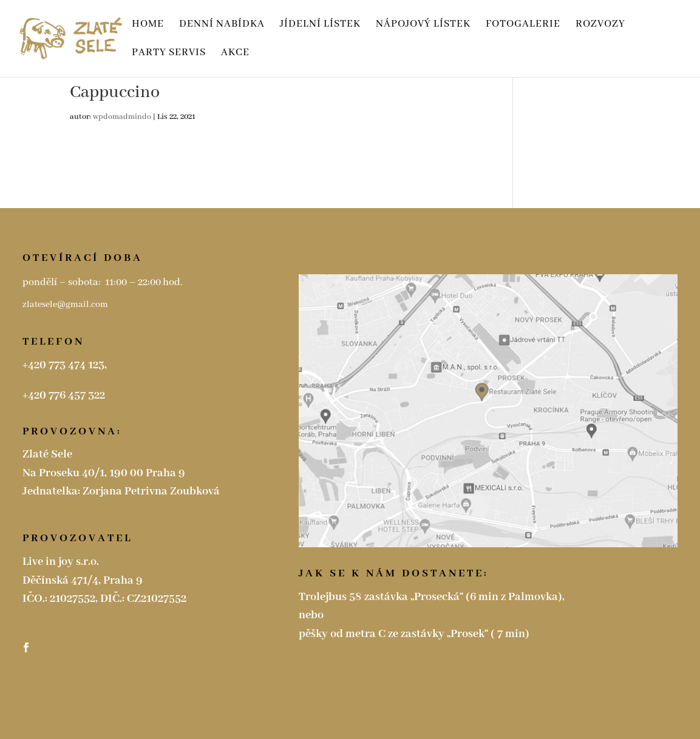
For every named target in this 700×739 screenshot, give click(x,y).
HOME (148, 25)
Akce (235, 54)
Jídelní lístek (320, 25)
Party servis (169, 54)
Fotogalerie (523, 25)
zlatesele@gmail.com (66, 305)
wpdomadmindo (122, 117)
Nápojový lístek (423, 25)
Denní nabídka (222, 25)
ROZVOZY (600, 25)
